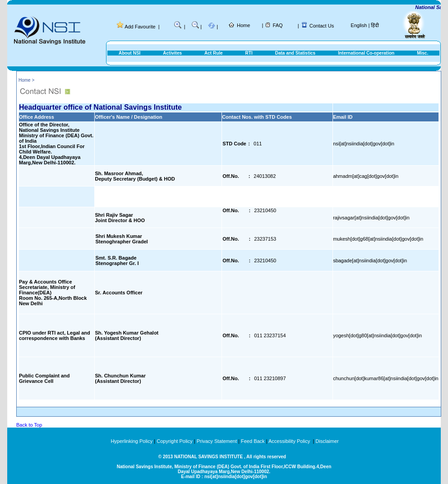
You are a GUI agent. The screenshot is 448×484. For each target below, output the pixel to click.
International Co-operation (366, 53)
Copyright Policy (174, 441)
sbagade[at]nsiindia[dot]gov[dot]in (370, 261)
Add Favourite (140, 27)
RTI (249, 53)
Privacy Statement (217, 441)
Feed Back (253, 441)
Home (243, 25)
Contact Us (322, 26)
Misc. (423, 53)
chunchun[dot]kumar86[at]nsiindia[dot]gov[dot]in (386, 378)
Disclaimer (327, 441)
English (359, 25)
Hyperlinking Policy (132, 441)
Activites (172, 53)
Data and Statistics (295, 53)
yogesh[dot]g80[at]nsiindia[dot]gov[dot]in (377, 335)
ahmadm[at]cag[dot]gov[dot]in (366, 176)
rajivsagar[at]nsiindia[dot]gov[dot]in (371, 218)
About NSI (129, 53)
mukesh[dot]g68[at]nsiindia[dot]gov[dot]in (378, 239)
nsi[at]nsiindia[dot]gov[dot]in (364, 144)
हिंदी (375, 25)
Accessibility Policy (290, 441)
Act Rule (214, 53)
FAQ (278, 25)
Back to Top (29, 425)
